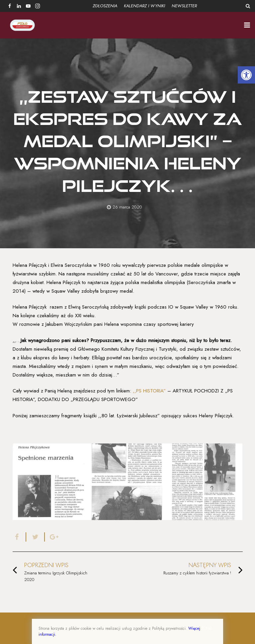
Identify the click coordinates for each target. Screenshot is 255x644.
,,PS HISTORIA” (148, 391)
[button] (246, 75)
